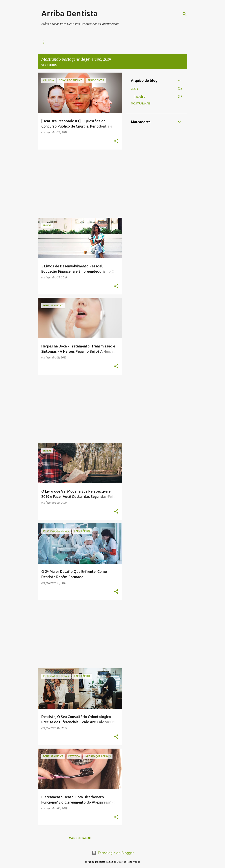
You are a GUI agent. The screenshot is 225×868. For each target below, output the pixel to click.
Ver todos (49, 65)
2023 (134, 89)
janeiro (140, 97)
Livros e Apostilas (55, 42)
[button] (116, 141)
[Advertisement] (78, 184)
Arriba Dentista (69, 13)
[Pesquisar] (185, 14)
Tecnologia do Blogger (113, 853)
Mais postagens (80, 838)
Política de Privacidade (98, 42)
